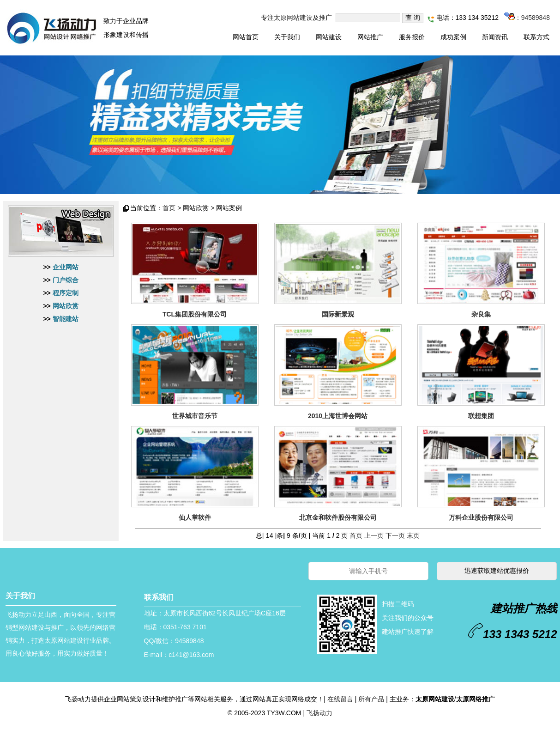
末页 (413, 535)
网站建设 (329, 37)
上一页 (374, 535)
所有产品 (371, 699)
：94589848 (527, 18)
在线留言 (340, 699)
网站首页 (246, 37)
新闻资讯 (495, 37)
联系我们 (159, 597)
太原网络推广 (476, 699)
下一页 (395, 535)
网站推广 (370, 37)
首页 (169, 208)
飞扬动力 (319, 713)
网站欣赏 (66, 306)
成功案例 (453, 37)
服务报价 (412, 37)
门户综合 (66, 280)
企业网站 (66, 267)
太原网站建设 (293, 18)
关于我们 (287, 37)
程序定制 (66, 293)
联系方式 (536, 37)
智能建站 (66, 319)
